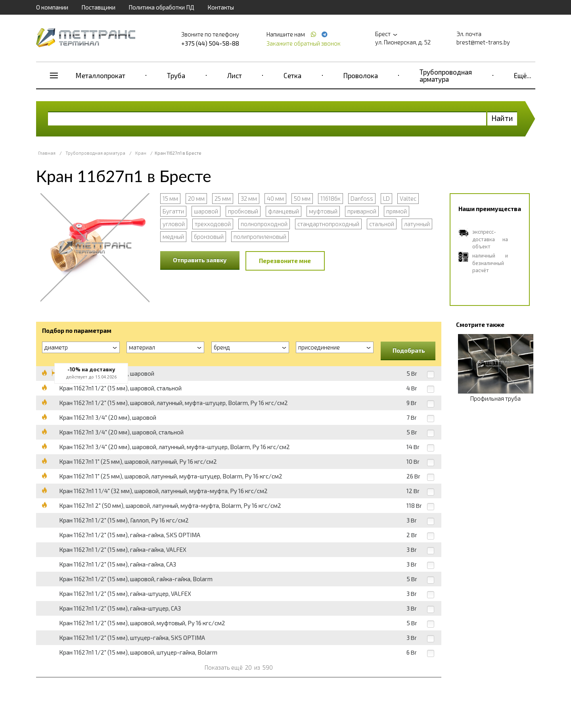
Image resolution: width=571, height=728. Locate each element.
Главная (47, 153)
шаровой (206, 211)
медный (173, 236)
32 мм (249, 198)
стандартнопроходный (328, 224)
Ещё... (523, 75)
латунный (417, 224)
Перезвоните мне (285, 261)
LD (386, 198)
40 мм (275, 198)
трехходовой (213, 224)
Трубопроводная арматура (446, 75)
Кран (141, 153)
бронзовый (209, 236)
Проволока (361, 75)
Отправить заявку (200, 260)
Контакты (221, 7)
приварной (362, 211)
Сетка (292, 75)
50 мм (302, 198)
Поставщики (98, 7)
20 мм (196, 198)
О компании (52, 7)
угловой (174, 224)
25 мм (223, 198)
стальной (382, 224)
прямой (397, 211)
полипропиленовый (260, 236)
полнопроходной (264, 224)
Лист (235, 75)
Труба (176, 75)
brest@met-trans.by (483, 42)
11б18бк (331, 198)
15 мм (170, 198)
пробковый (243, 211)
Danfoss (362, 198)
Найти (502, 118)
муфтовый (323, 211)
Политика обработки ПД (161, 7)
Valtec (408, 198)
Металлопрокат (101, 75)
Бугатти (173, 211)
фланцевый (284, 211)
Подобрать (409, 350)
